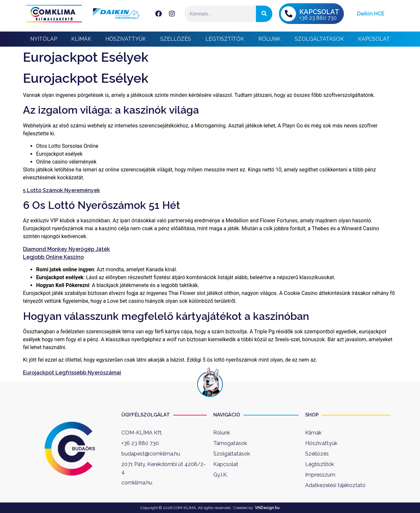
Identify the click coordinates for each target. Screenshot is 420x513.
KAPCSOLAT (319, 12)
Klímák (81, 39)
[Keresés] (264, 14)
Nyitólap (44, 39)
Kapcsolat (374, 39)
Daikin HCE (371, 14)
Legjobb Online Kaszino (53, 257)
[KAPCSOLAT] (288, 14)
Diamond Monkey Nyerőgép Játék (66, 249)
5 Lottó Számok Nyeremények (62, 190)
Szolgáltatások (319, 39)
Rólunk (269, 39)
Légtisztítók (225, 39)
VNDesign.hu (267, 508)
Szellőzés (176, 39)
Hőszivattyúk (126, 39)
